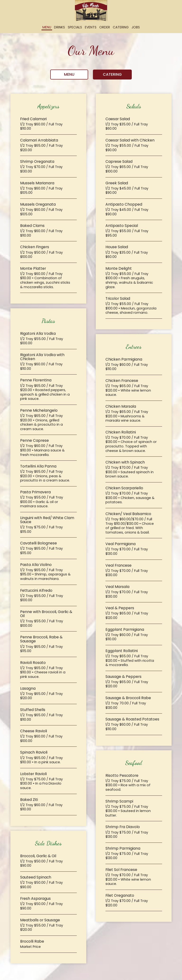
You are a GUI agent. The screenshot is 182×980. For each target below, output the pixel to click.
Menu (47, 27)
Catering (121, 27)
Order (105, 27)
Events (91, 27)
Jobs (136, 27)
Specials (75, 27)
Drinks (59, 27)
